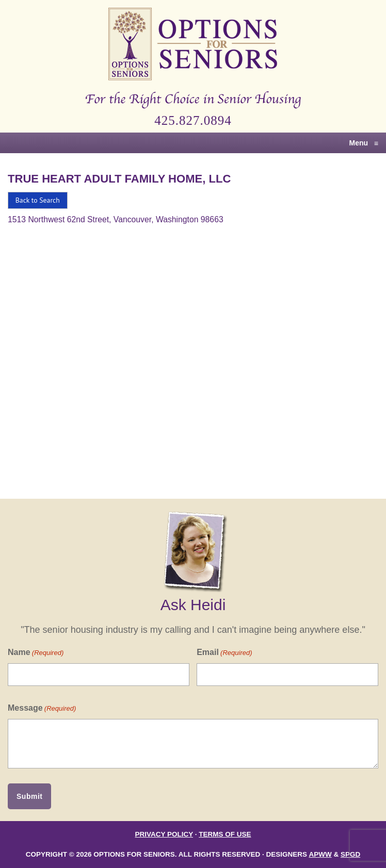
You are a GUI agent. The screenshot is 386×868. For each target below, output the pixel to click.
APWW (320, 854)
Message (42, 708)
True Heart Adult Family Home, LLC (119, 179)
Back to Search (38, 200)
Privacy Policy (164, 834)
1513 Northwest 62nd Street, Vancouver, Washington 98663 (116, 219)
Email (224, 653)
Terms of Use (225, 834)
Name (36, 653)
